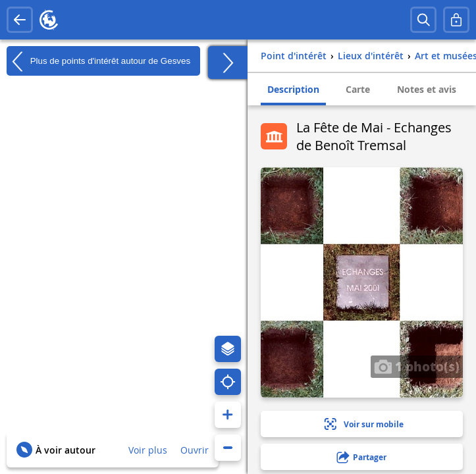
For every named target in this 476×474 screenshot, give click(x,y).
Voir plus (148, 450)
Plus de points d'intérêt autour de (98, 61)
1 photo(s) (417, 366)
